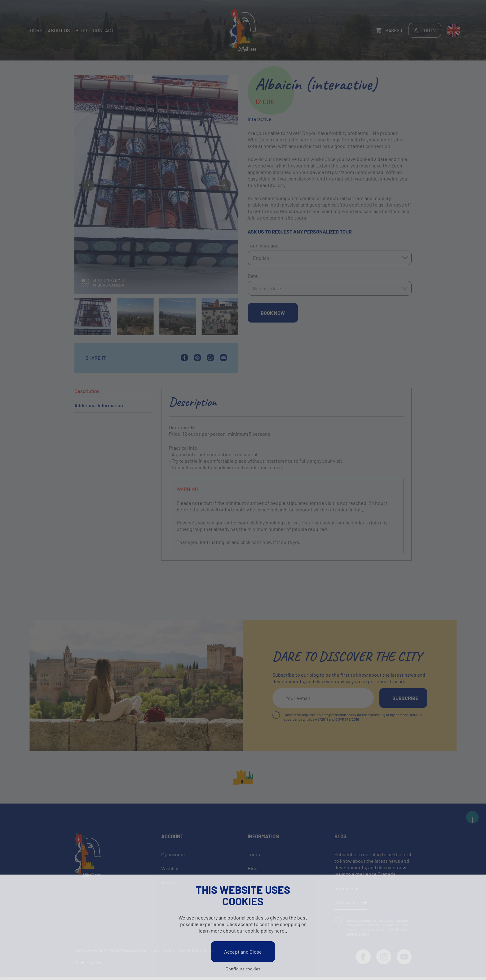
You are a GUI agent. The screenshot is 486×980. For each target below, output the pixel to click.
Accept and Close (243, 953)
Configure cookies (243, 970)
